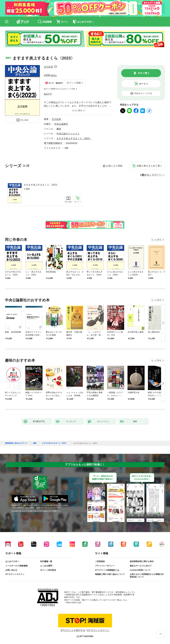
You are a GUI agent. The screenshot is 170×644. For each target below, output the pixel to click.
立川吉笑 (48, 67)
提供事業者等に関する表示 (142, 561)
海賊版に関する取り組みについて (110, 574)
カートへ (144, 84)
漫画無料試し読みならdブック (16, 443)
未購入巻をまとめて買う (149, 166)
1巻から (145, 175)
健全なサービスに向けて (141, 566)
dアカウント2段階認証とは (107, 570)
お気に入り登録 (114, 166)
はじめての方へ (12, 561)
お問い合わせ (11, 570)
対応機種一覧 (46, 561)
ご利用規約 (100, 561)
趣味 (59, 129)
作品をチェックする (143, 93)
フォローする (55, 67)
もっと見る (156, 240)
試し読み (25, 120)
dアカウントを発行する (73, 630)
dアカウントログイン (15, 574)
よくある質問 (46, 566)
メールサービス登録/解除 (17, 566)
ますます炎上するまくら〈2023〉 (41, 185)
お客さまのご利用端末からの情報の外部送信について (147, 576)
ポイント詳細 (74, 83)
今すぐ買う (144, 73)
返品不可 (48, 94)
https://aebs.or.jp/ (74, 602)
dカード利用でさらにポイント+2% (59, 89)
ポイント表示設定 (48, 570)
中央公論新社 (61, 124)
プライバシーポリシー (105, 566)
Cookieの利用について (140, 570)
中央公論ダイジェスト (68, 134)
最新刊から (158, 175)
